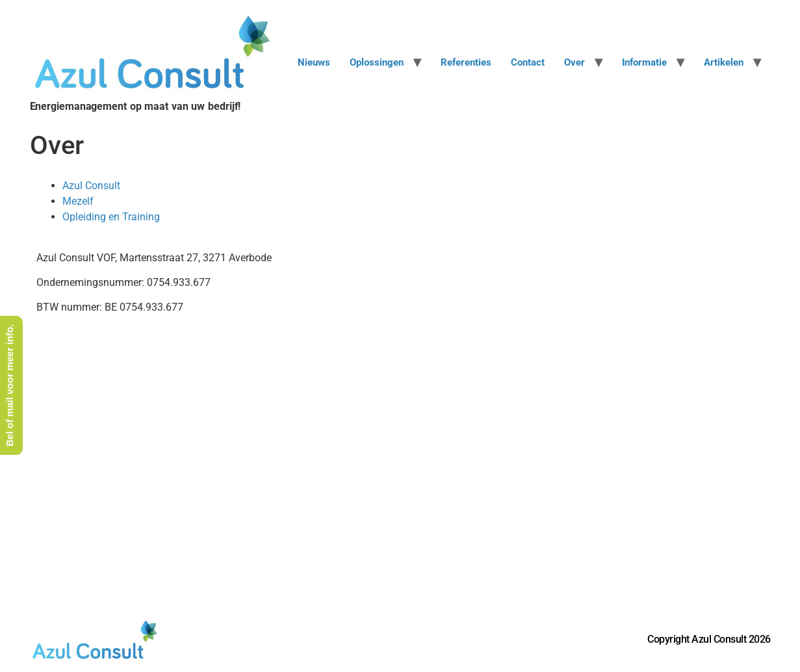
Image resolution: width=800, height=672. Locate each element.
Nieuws (314, 62)
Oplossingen (377, 62)
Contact (528, 62)
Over (574, 62)
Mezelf (78, 201)
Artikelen (724, 62)
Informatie (644, 62)
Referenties (466, 62)
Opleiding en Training (111, 217)
